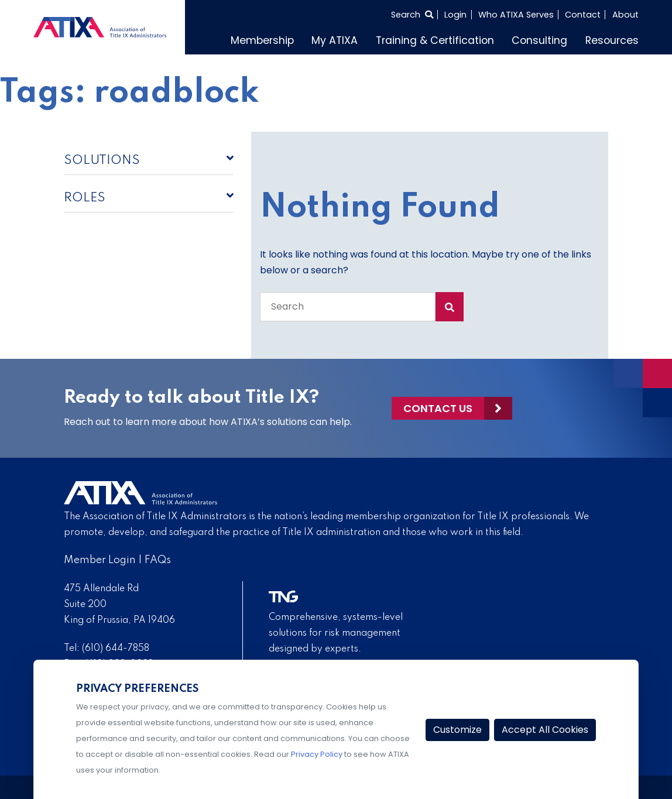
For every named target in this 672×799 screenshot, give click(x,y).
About (625, 15)
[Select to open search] (412, 15)
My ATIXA (335, 40)
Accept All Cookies (545, 730)
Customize (457, 730)
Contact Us (438, 408)
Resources (612, 40)
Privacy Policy (317, 754)
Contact (583, 15)
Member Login (100, 560)
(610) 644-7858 (116, 649)
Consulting (539, 40)
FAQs (158, 560)
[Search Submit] (450, 307)
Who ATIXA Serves (516, 15)
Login (455, 15)
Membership (262, 40)
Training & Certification (435, 40)
